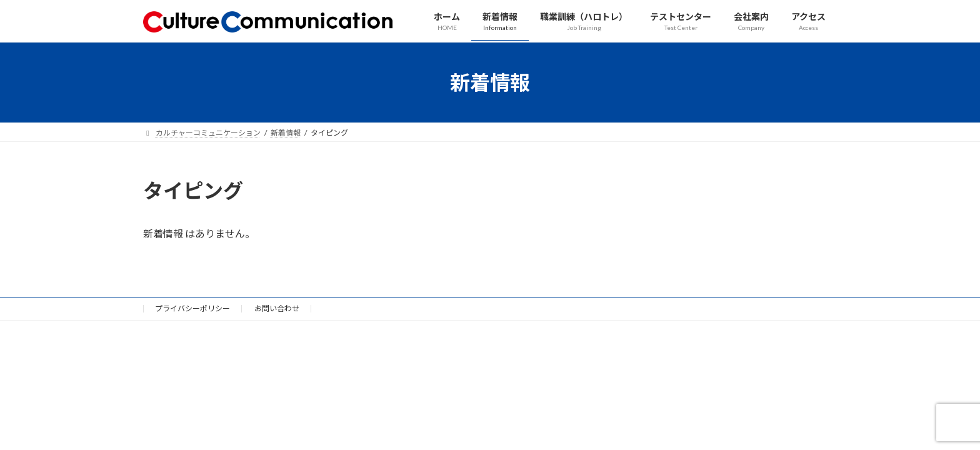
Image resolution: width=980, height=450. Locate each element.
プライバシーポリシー (192, 308)
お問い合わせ (277, 308)
